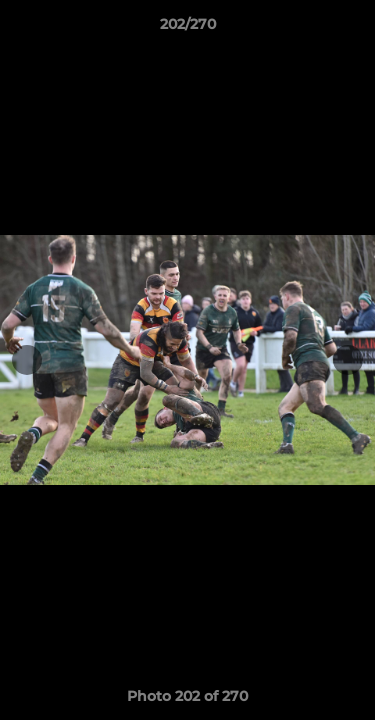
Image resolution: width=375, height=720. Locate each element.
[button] (351, 29)
